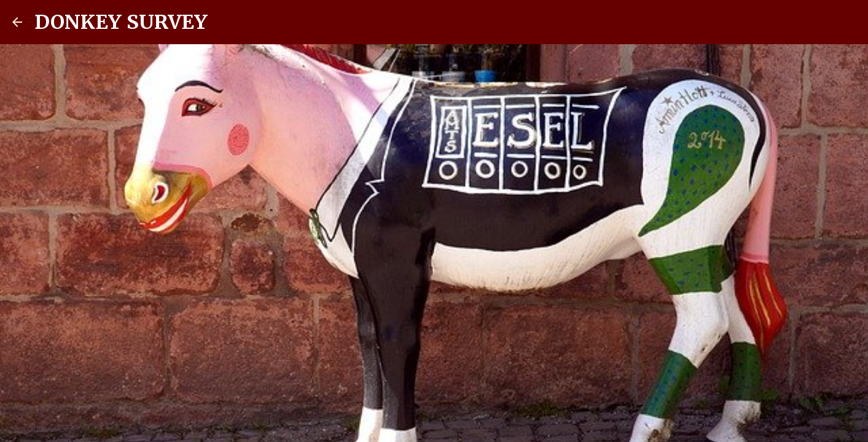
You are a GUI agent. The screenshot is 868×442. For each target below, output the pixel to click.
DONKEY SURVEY (121, 22)
